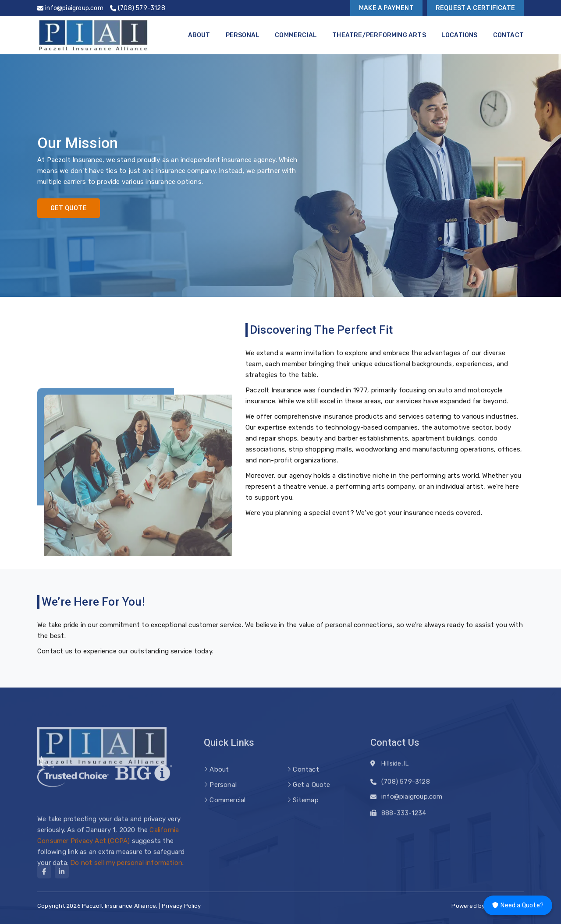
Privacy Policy (181, 906)
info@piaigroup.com (412, 800)
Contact (508, 35)
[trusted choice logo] (73, 779)
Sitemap (305, 812)
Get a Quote (311, 797)
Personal (243, 35)
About (199, 35)
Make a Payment (386, 8)
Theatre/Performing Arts (379, 35)
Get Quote (69, 208)
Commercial (296, 35)
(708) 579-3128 (406, 785)
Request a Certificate (475, 8)
